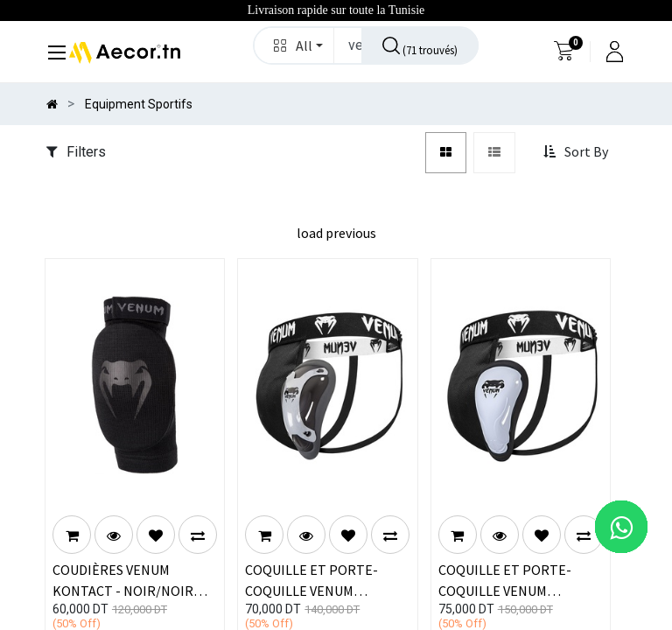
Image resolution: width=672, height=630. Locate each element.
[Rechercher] (420, 45)
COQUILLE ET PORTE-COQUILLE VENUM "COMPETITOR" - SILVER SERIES (319, 579)
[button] (294, 45)
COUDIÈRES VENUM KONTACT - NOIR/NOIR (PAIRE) (123, 579)
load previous (336, 233)
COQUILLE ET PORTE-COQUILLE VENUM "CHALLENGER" (505, 579)
